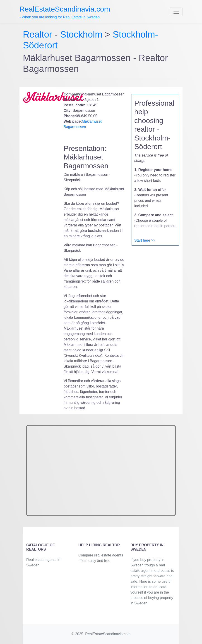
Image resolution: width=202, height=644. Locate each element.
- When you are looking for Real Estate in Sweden (65, 12)
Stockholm (81, 34)
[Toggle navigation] (176, 12)
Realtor (39, 34)
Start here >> (145, 240)
